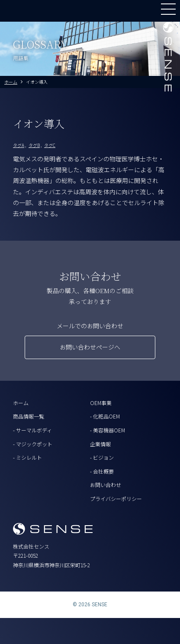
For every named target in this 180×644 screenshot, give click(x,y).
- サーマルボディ (32, 430)
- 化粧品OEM (105, 416)
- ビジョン (102, 457)
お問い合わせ (106, 485)
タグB (34, 145)
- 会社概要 (102, 471)
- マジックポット (33, 444)
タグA (19, 145)
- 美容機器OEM (108, 430)
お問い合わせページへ (90, 347)
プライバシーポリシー (116, 499)
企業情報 (100, 444)
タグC (50, 145)
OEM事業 (101, 403)
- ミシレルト (27, 457)
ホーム (21, 403)
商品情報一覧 (29, 416)
